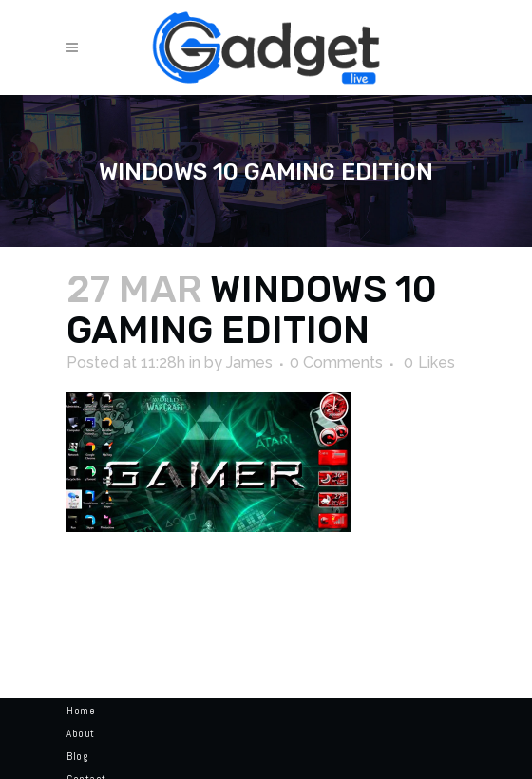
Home (81, 711)
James (249, 362)
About (81, 733)
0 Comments (336, 362)
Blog (77, 756)
